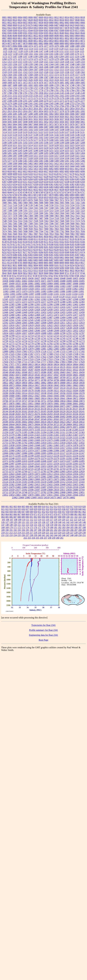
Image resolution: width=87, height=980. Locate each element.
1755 (25, 88)
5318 (62, 156)
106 (8, 520)
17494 (18, 359)
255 (37, 538)
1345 (57, 64)
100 (68, 517)
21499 (37, 438)
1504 (31, 70)
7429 (15, 218)
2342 (36, 103)
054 (52, 512)
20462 (50, 417)
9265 (15, 268)
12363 (44, 299)
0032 (51, 20)
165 (76, 525)
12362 (37, 299)
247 (68, 535)
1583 (25, 77)
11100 (50, 294)
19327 (37, 393)
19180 (37, 391)
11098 (37, 294)
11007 (69, 286)
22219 (63, 456)
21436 (50, 435)
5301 (67, 153)
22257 (24, 458)
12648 (50, 331)
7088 (41, 203)
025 (19, 509)
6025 (36, 171)
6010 (67, 169)
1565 (15, 75)
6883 (67, 195)
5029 (20, 119)
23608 (50, 490)
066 (15, 514)
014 (60, 507)
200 (48, 530)
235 (19, 535)
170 (11, 527)
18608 (82, 375)
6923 (67, 197)
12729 (5, 338)
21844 (24, 445)
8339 (62, 252)
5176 (31, 140)
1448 (51, 67)
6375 (62, 184)
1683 (72, 83)
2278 (4, 103)
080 (72, 514)
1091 (5, 49)
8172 (15, 244)
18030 (50, 364)
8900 (67, 263)
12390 (31, 304)
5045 (10, 122)
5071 (46, 124)
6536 (77, 187)
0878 (25, 43)
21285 (24, 432)
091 (31, 517)
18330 (82, 370)
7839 (4, 234)
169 (7, 527)
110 (24, 520)
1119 (56, 49)
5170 (83, 137)
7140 (36, 205)
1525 (41, 72)
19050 (63, 385)
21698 (63, 440)
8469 (77, 257)
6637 (57, 190)
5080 (10, 127)
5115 (10, 132)
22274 (44, 458)
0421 (83, 25)
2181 (72, 98)
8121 (46, 239)
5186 (77, 140)
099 (64, 517)
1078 (51, 46)
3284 (10, 114)
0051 (4, 23)
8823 (36, 263)
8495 (57, 260)
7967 (62, 234)
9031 (15, 265)
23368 (18, 484)
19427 (37, 396)
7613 (46, 226)
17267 (31, 354)
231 (3, 535)
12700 (63, 333)
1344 (51, 64)
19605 (37, 398)
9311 (20, 270)
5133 (10, 135)
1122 (72, 49)
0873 (83, 41)
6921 (57, 197)
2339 (20, 103)
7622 (77, 226)
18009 (24, 364)
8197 (25, 247)
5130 (77, 132)
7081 (10, 203)
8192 (4, 247)
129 (15, 522)
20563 (56, 419)
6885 (77, 195)
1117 (46, 49)
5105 (46, 130)
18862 (44, 383)
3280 (72, 111)
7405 (62, 216)
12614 (82, 323)
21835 (5, 445)
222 (52, 533)
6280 (10, 179)
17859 (50, 362)
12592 (5, 323)
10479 (50, 281)
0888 (57, 43)
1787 (4, 93)
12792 (24, 346)
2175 (46, 98)
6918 (41, 197)
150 (15, 525)
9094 (36, 265)
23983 (28, 498)
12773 (82, 341)
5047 (20, 122)
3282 (83, 111)
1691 (25, 85)
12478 (82, 315)
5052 (46, 122)
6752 (56, 192)
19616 (50, 398)
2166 (83, 96)
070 (31, 514)
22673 (56, 466)
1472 (4, 70)
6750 (46, 192)
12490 (56, 317)
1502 (20, 70)
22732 (44, 469)
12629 (12, 328)
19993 (63, 404)
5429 (51, 166)
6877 (46, 195)
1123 (77, 49)
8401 (83, 255)
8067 (72, 237)
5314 (41, 156)
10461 (18, 281)
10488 (63, 281)
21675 (50, 440)
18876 (56, 383)
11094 (19, 294)
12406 (5, 307)
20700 (44, 424)
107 (12, 520)
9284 (36, 268)
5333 (57, 158)
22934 (69, 474)
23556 (5, 490)
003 (15, 507)
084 (3, 517)
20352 (5, 417)
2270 (46, 101)
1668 (4, 83)
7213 (41, 210)
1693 (36, 85)
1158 (15, 54)
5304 (83, 153)
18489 (24, 375)
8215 (30, 250)
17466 (82, 357)
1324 (62, 62)
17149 (56, 351)
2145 (62, 93)
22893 (44, 474)
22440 (37, 461)
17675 (12, 362)
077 (60, 514)
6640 (72, 190)
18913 (69, 383)
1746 (62, 85)
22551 (50, 464)
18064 (75, 364)
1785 (77, 90)
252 (25, 538)
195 (27, 530)
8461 (62, 257)
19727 (24, 401)
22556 (69, 464)
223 (56, 533)
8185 (72, 244)
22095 (44, 453)
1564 (10, 75)
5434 (62, 166)
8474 (4, 260)
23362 (12, 484)
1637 (67, 80)
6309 (15, 182)
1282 (72, 59)
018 (76, 507)
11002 (56, 286)
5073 (57, 124)
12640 (82, 328)
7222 (77, 210)
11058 (69, 289)
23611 (63, 490)
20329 (63, 414)
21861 (50, 445)
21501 (44, 438)
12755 (31, 341)
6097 (5, 174)
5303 (77, 153)
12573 (75, 320)
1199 (35, 56)
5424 (36, 166)
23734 (18, 492)
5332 (51, 158)
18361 (18, 372)
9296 (62, 268)
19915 (24, 404)
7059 (46, 200)
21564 (5, 440)
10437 (37, 278)
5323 (4, 158)
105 (3, 520)
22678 (63, 466)
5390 (62, 161)
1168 (67, 54)
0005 (25, 17)
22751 (75, 469)
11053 (43, 289)
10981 (31, 284)
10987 (69, 284)
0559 (36, 30)
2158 (46, 96)
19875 (5, 404)
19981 (56, 404)
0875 (10, 43)
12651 (69, 331)
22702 (75, 466)
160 (56, 525)
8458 (57, 257)
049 (31, 512)
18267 (24, 370)
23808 (63, 492)
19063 (75, 385)
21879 (82, 445)
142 (68, 522)
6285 (36, 179)
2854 (72, 109)
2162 (62, 96)
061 (80, 512)
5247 (31, 150)
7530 (62, 218)
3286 (20, 114)
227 (72, 533)
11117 (50, 297)
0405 (46, 25)
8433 (20, 257)
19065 (82, 385)
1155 (82, 51)
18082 (18, 367)
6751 (51, 192)
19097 (50, 388)
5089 (57, 127)
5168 (72, 137)
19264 (75, 391)
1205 (67, 56)
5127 (67, 132)
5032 (36, 119)
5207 (77, 143)
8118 (41, 239)
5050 (36, 122)
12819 (37, 346)
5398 (10, 163)
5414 (67, 163)
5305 (4, 156)
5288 (41, 153)
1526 (46, 72)
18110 (50, 367)
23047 (82, 477)
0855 (57, 41)
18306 (50, 370)
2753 (72, 103)
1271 (15, 59)
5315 (46, 156)
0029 (36, 20)
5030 (25, 119)
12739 (37, 338)
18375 (37, 372)
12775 (12, 344)
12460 (12, 315)
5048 (25, 122)
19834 (63, 401)
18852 (31, 383)
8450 (46, 257)
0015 (72, 17)
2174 (41, 98)
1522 (25, 72)
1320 (41, 62)
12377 (44, 302)
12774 (5, 344)
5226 (4, 148)
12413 (50, 307)
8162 (62, 242)
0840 (20, 41)
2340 (25, 103)
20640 (5, 424)
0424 (15, 28)
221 (47, 533)
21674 (44, 440)
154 (31, 525)
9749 (4, 276)
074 (48, 514)
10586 (24, 284)
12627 (82, 325)
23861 (18, 495)
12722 (50, 336)
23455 (75, 484)
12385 (12, 304)
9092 (31, 265)
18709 (63, 377)
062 (84, 512)
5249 (41, 150)
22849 (18, 474)
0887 (51, 43)
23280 (50, 482)
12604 (18, 323)
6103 (31, 174)
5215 (36, 145)
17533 (31, 359)
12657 (24, 333)
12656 (18, 333)
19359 (69, 393)
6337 (62, 182)
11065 (6, 291)
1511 (51, 70)
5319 (67, 156)
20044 (31, 406)
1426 (41, 67)
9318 (41, 270)
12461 (18, 315)
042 (3, 512)
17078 (37, 351)
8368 (67, 252)
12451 (37, 312)
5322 (83, 156)
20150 (18, 411)
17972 (18, 364)
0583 (10, 33)
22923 (63, 474)
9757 (30, 276)
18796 (56, 380)
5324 (10, 158)
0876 (15, 43)
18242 (18, 370)
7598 (62, 224)
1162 (36, 54)
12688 (44, 333)
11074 (25, 291)
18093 (24, 367)
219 (39, 533)
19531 (82, 396)
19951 (31, 404)
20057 (43, 406)
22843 (12, 474)
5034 (46, 119)
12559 (69, 320)
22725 (31, 469)
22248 (12, 458)
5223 (72, 145)
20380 (37, 417)
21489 (24, 438)
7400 (51, 216)
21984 (44, 451)
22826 (75, 471)
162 (64, 525)
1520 (15, 72)
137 (48, 522)
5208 (83, 143)
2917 (31, 111)
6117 (46, 174)
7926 (46, 234)
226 (68, 533)
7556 (25, 221)
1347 (67, 64)
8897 (51, 263)
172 (19, 527)
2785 (20, 106)
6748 (36, 192)
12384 (5, 304)
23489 (31, 487)
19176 (31, 391)
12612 (69, 323)
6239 (57, 177)
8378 (10, 255)
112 (31, 520)
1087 (67, 46)
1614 (57, 77)
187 (80, 527)
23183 (24, 482)
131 (23, 522)
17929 (82, 362)
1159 (20, 54)
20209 (56, 411)
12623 (56, 325)
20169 (31, 411)
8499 (72, 260)
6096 (83, 171)
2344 (46, 103)
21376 (5, 435)
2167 (4, 98)
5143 (62, 135)
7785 (57, 231)
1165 (51, 54)
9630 (62, 270)
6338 (67, 182)
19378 (82, 393)
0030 (41, 20)
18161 (69, 367)
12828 (12, 349)
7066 (51, 200)
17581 (63, 359)
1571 (46, 75)
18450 (82, 372)
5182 (62, 140)
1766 (83, 88)
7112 (10, 205)
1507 (36, 70)
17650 (5, 362)
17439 (69, 357)
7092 (57, 203)
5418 (4, 166)
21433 (44, 435)
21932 (69, 448)
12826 (82, 346)
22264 (31, 458)
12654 (5, 333)
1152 (67, 51)
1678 (51, 83)
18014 (37, 364)
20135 (63, 409)
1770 (20, 90)
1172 (5, 56)
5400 (20, 163)
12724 (63, 336)
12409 (24, 307)
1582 (20, 77)
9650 (20, 273)
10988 (75, 284)
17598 (69, 359)
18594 (69, 375)
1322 (51, 62)
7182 (62, 208)
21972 (24, 451)
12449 (24, 312)
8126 (62, 239)
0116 (20, 25)
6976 (31, 200)
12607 (37, 323)
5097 (10, 130)
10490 (69, 281)
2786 (25, 106)
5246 (25, 150)
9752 (14, 276)
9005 (72, 263)
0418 (67, 25)
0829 (51, 38)
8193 (10, 247)
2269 (41, 101)
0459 (57, 28)
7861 (31, 234)
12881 (44, 349)
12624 (63, 325)
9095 (41, 265)
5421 (20, 166)
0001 (4, 17)
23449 (63, 484)
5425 (41, 166)
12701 (69, 333)
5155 (4, 137)
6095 (77, 171)
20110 (31, 409)
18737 (82, 377)
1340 (36, 64)
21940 (82, 448)
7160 (20, 208)
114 (39, 520)
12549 (37, 320)
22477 (69, 461)
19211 (56, 391)
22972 (31, 477)
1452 (72, 67)
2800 (10, 109)
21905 (50, 448)
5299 (57, 153)
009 (40, 507)
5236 (57, 148)
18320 (63, 370)
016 (68, 507)
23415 (44, 484)
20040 (18, 406)
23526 (69, 487)
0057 (36, 23)
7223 (83, 210)
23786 (50, 492)
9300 (67, 268)
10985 (56, 284)
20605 (37, 422)
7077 (72, 200)
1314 (15, 62)
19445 (56, 396)
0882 (41, 43)
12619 (31, 325)
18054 (69, 364)
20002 (82, 404)
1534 (57, 72)
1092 (10, 49)
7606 (15, 226)
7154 (72, 205)
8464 (67, 257)
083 (84, 514)
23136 (12, 482)
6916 (31, 197)
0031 (46, 20)
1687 (10, 85)
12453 (50, 312)
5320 (72, 156)
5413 (62, 163)
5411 (51, 163)
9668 (62, 273)
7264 (62, 213)
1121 (66, 49)
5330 (41, 158)
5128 (72, 132)
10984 (50, 284)
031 (44, 509)
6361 (51, 184)
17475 (5, 359)
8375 (4, 255)
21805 (37, 443)
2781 (83, 103)
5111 (72, 130)
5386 (46, 161)
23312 (63, 482)
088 (19, 517)
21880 (5, 448)
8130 (77, 239)
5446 (83, 166)
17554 (56, 359)
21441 (56, 435)
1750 (83, 85)
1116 (41, 49)
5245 (20, 150)
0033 (57, 20)
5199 (62, 143)
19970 (44, 404)
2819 (51, 109)
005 (23, 507)
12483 (31, 317)
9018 (4, 265)
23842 (75, 492)
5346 (83, 158)
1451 (67, 67)
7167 (46, 208)
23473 (5, 487)
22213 (50, 456)
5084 (31, 127)
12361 (31, 299)
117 (51, 520)
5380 (20, 161)
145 (80, 522)
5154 (83, 135)
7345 (72, 213)
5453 (36, 169)
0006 (31, 17)
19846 (75, 401)
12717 (43, 336)
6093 (67, 171)
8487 (51, 260)
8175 (31, 244)
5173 (15, 140)
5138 (36, 135)
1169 (72, 54)
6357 (31, 184)
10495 (82, 281)
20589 (5, 422)
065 (11, 514)
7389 (36, 216)
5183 (67, 140)
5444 (72, 166)
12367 (69, 299)
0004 (20, 17)
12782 (50, 344)
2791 (51, 106)
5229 (20, 148)
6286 (41, 179)
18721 (69, 377)
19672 (75, 398)
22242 (82, 456)
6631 (31, 190)
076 (56, 514)
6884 (72, 195)
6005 (57, 169)
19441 (44, 396)
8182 (57, 244)
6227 (41, 177)
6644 (10, 192)
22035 (69, 451)
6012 (77, 169)
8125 (56, 239)
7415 (77, 216)
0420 (77, 25)
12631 (24, 328)
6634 (46, 190)
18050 (63, 364)
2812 (15, 109)
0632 (51, 33)
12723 (56, 336)
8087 (15, 239)
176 (35, 527)
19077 (31, 388)
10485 (56, 281)
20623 (63, 422)
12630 (18, 328)
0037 (72, 20)
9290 (41, 268)
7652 (36, 229)
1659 (77, 80)
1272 (20, 59)
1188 (20, 56)
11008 (75, 286)
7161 (25, 208)
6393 (10, 187)
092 (35, 517)
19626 (56, 398)
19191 (44, 391)
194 (23, 530)
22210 (44, 456)
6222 (15, 177)
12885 (69, 349)
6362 (57, 184)
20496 (69, 417)
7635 (4, 229)
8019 (20, 237)
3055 (46, 111)
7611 (36, 226)
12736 (31, 338)
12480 (12, 317)
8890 (41, 263)
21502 (50, 438)
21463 (69, 435)
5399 (15, 163)
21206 (75, 430)
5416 (77, 163)
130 (19, 522)
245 (60, 535)
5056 (62, 122)
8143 (20, 242)
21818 (63, 443)
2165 (77, 96)
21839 (18, 445)
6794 (15, 195)
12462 (24, 315)
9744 (83, 273)
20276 (37, 414)
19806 (56, 401)
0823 (31, 38)
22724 (24, 469)
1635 (62, 80)
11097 (31, 294)
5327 (25, 158)
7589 (31, 224)
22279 (56, 458)
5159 (25, 137)
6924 (72, 197)
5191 (20, 143)
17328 (69, 354)
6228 (46, 177)
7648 (25, 229)
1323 (57, 62)
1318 (36, 62)
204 (64, 530)
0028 (31, 20)
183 (64, 527)
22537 (44, 464)
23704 (82, 490)
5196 (46, 143)
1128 (20, 51)
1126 (10, 51)
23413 (37, 484)
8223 (51, 250)
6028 (51, 171)
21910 (56, 448)
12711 (18, 336)
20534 (24, 419)
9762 (51, 276)
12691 (50, 333)
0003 (15, 17)
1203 (56, 56)
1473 (10, 70)
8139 (10, 242)
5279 (83, 150)
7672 (83, 229)
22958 (12, 477)
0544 (30, 30)
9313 (30, 270)
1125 (5, 51)
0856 (62, 41)
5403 (36, 163)
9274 (25, 268)
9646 (15, 273)
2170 (20, 98)
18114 (56, 367)
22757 (12, 471)
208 (80, 530)
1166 (56, 54)
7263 (57, 213)
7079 (83, 200)
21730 (75, 440)
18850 (24, 383)
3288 (31, 114)
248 (72, 535)
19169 (24, 391)
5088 (51, 127)
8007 (4, 237)
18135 (63, 367)
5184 (72, 140)
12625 (69, 325)
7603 (83, 224)
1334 (4, 64)
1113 (26, 49)
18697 (56, 377)
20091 (82, 406)
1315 (20, 62)
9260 (4, 268)
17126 (44, 351)
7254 (25, 213)
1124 (82, 49)
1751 (4, 88)
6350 (83, 182)
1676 (41, 83)
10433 (12, 278)
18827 (12, 383)
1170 (77, 54)
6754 (67, 192)
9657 (36, 273)
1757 (36, 88)
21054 (25, 430)
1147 (41, 51)
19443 (50, 396)
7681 (10, 231)
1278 (51, 59)
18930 (82, 383)
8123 (51, 239)
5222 (67, 145)
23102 (75, 479)
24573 (53, 498)
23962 (15, 498)
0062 (62, 23)
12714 (31, 336)
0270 (25, 25)
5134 (15, 135)
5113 (82, 130)
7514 (51, 218)
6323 (30, 182)
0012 (56, 17)
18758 (18, 380)
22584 (5, 466)
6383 (77, 184)
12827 (5, 349)
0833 (72, 38)
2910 (77, 109)
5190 (15, 143)
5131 (82, 132)
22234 (75, 456)
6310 (20, 182)
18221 (5, 370)
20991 (6, 430)
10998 (50, 286)
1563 (4, 75)
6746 (25, 192)
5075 (67, 124)
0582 (4, 33)
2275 (72, 101)
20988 (82, 427)
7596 (51, 224)
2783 (10, 106)
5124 (51, 132)
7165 (36, 208)
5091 (67, 127)
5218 (51, 145)
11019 (25, 289)
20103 (12, 409)
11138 (80, 297)
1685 (83, 83)
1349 (77, 64)
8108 (31, 239)
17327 (63, 354)
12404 (82, 304)
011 (48, 507)
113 (35, 520)
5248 (36, 150)
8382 (25, 255)
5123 (46, 132)
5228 (15, 148)
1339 (31, 64)
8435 (25, 257)
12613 (75, 323)
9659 (41, 273)
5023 (72, 117)
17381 (18, 357)
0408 (62, 25)
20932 (50, 427)
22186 (24, 456)
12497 (75, 317)
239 (35, 535)
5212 (20, 145)
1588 (51, 77)
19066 (5, 388)
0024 (15, 20)
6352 (4, 184)
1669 (10, 83)
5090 (62, 127)
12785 (69, 344)
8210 (4, 250)
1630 (36, 80)
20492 (63, 417)
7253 (20, 213)
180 (52, 527)
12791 (18, 346)
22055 (82, 451)
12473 (56, 315)
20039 (12, 406)
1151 (61, 51)
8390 (46, 255)
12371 (12, 302)
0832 (67, 38)
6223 (20, 177)
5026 (4, 119)
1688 (15, 85)
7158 (10, 208)
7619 (67, 226)
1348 (72, 64)
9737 (77, 273)
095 (48, 517)
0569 (67, 30)
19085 (37, 388)
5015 (36, 117)
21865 (56, 445)
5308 (20, 156)
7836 (83, 231)
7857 (25, 234)
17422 (44, 357)
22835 (5, 474)
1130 (31, 51)
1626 (31, 80)
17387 (24, 357)
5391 (67, 161)
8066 (67, 237)
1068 (25, 46)
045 (15, 512)
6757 (83, 192)
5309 (25, 156)
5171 (4, 140)
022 (7, 509)
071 (35, 514)
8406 (4, 257)
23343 (82, 482)
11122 (68, 297)
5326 (20, 158)
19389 (5, 396)
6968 (10, 200)
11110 (25, 297)
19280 (82, 391)
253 (29, 538)
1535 (62, 72)
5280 (4, 153)
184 (68, 527)
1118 (51, 49)
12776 (18, 344)
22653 (44, 466)
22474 (63, 461)
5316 (51, 156)
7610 (31, 226)
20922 (37, 427)
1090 (83, 46)
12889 (5, 351)
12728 (82, 336)
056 (60, 512)
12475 (63, 315)
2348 (67, 103)
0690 (57, 36)
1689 (20, 85)
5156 (10, 137)
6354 (15, 184)
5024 (77, 117)
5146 (77, 135)
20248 (12, 414)
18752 (12, 380)
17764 (37, 362)
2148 (77, 93)
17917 (75, 362)
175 (31, 527)
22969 (18, 477)
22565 (75, 464)
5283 (20, 153)
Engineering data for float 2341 (43, 635)
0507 (4, 30)
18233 (12, 370)
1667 (83, 80)
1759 (46, 88)
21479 (5, 438)
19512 (75, 396)
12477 (75, 315)
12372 (18, 302)
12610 (56, 323)
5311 (36, 156)
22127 (63, 453)
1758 (41, 88)
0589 (20, 33)
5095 (5, 130)
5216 (41, 145)
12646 (37, 331)
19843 (69, 401)
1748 (72, 85)
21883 (12, 448)
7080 (4, 203)
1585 (36, 77)
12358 (18, 299)
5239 (72, 148)
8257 (20, 252)
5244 (15, 150)
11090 (75, 291)
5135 (20, 135)
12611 (63, 323)
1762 (62, 88)
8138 (4, 242)
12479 (5, 317)
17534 (37, 359)
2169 (15, 98)
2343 (41, 103)
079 (68, 514)
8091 (25, 239)
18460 (5, 375)
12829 (18, 349)
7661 (51, 229)
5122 (41, 132)
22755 (5, 471)
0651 (31, 36)
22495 (82, 461)
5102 (31, 130)
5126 (62, 132)
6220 (10, 177)
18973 (12, 385)
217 (31, 533)
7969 (67, 234)
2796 (72, 106)
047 (23, 512)
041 (84, 509)
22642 (37, 466)
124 (79, 520)
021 (3, 509)
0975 (10, 46)
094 (44, 517)
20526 (82, 417)
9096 (46, 265)
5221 (62, 145)
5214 (30, 145)
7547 (83, 218)
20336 (75, 414)
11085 (56, 291)
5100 (20, 130)
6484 (57, 187)
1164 (46, 54)
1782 (62, 90)
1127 (15, 51)
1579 (4, 77)
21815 (56, 443)
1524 (36, 72)
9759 (40, 276)
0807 (4, 38)
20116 (37, 409)
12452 (44, 312)
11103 (69, 294)
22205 (37, 456)
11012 (82, 286)
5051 (41, 122)
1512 (56, 70)
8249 (83, 250)
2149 (83, 93)
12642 (12, 331)
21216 (81, 430)
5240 (77, 148)
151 (19, 525)
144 (76, 522)
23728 (12, 492)
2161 (57, 96)
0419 (72, 25)
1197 (25, 56)
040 (80, 509)
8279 (31, 252)
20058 (50, 406)
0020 (10, 20)
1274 (31, 59)
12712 (24, 336)
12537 (82, 317)
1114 (31, 49)
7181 (57, 208)
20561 (50, 419)
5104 (41, 130)
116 (47, 520)
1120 (61, 49)
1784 (72, 90)
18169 (75, 367)
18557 (50, 375)
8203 (51, 247)
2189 (15, 101)
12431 (56, 310)
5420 (15, 166)
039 (76, 509)
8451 (51, 257)
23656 (69, 490)
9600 (51, 270)
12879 (31, 349)
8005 (83, 234)
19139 (5, 391)
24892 (72, 498)
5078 (83, 124)
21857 (44, 445)
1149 (51, 51)
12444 (75, 310)
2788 (36, 106)
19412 (31, 396)
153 (27, 525)
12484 (37, 317)
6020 (10, 171)
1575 (67, 75)
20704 (50, 424)
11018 (18, 289)
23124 (5, 482)
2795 (67, 106)
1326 (67, 62)
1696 (51, 85)
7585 (15, 224)
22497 (12, 464)
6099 (15, 174)
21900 (37, 448)
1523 (31, 72)
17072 (31, 351)
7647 (20, 229)
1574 (62, 75)
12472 (50, 315)
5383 (31, 161)
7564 (51, 221)
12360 (24, 299)
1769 (15, 90)
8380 (15, 255)
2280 (15, 103)
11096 (25, 294)
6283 (25, 179)
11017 (12, 289)
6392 (4, 187)
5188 (4, 143)
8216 (36, 250)
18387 (50, 372)
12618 (24, 325)
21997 (63, 451)
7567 (57, 221)
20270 (24, 414)
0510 (20, 30)
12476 (69, 315)
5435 (67, 166)
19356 (63, 393)
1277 (46, 59)
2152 (15, 96)
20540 (31, 419)
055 (56, 512)
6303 (67, 179)
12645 (31, 331)
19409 (24, 396)
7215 (51, 210)
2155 (31, 96)
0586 (15, 33)
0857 (67, 41)
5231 (31, 148)
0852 (41, 41)
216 (27, 533)
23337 (75, 482)
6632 (36, 190)
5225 (83, 145)
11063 (81, 289)
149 (11, 525)
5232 (36, 148)
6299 (46, 179)
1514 (67, 70)
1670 (15, 83)
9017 (83, 263)
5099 (15, 130)
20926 (44, 427)
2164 (72, 96)
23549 (82, 487)
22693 (69, 466)
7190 (20, 210)
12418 (75, 307)
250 (80, 535)
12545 (31, 320)
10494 (75, 281)
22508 (18, 464)
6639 (67, 190)
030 (40, 509)
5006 (72, 114)
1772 (25, 90)
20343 (82, 414)
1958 (41, 93)
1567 (25, 75)
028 (31, 509)
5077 (77, 124)
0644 (83, 33)
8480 (20, 260)
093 (40, 517)
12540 (5, 320)
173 (23, 527)
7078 (77, 200)
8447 (41, 257)
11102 (62, 294)
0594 (41, 33)
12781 (44, 344)
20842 (5, 427)
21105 (37, 430)
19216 (63, 391)
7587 (25, 224)
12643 (18, 331)
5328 (31, 158)
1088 (72, 46)
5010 (10, 117)
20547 (37, 419)
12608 (44, 323)
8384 (36, 255)
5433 (57, 166)
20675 (31, 424)
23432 (50, 484)
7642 (15, 229)
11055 (56, 289)
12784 (63, 344)
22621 (24, 466)
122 (71, 520)
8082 (4, 239)
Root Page (43, 640)
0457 (46, 28)
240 (40, 535)
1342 (46, 64)
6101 (20, 174)
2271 (51, 101)
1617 (72, 77)
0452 (20, 28)
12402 (75, 304)
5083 (25, 127)
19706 (5, 401)
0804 (77, 36)
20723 (56, 424)
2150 (4, 96)
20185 (44, 411)
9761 (46, 276)
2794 (62, 106)
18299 (44, 370)
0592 (31, 33)
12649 (56, 331)
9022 (10, 265)
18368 (24, 372)
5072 (51, 124)
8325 (57, 252)
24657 (59, 498)
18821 (82, 380)
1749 (77, 85)
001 (7, 507)
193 (19, 530)
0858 (72, 41)
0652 (36, 36)
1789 (15, 93)
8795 (20, 263)
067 (19, 514)
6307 (4, 182)
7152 (62, 205)
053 (48, 512)
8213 (20, 250)
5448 (10, 169)
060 (76, 512)
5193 (31, 143)
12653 (82, 331)
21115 (44, 430)
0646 (10, 36)
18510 (31, 375)
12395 (44, 304)
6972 (20, 200)
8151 (46, 242)
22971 (24, 477)
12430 (50, 310)
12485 (44, 317)
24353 (40, 498)
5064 (15, 124)
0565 (46, 30)
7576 (83, 221)
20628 (75, 422)
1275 (36, 59)
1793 (31, 93)
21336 (69, 432)
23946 (75, 495)
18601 (75, 375)
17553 (50, 359)
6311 (25, 182)
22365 (82, 458)
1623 (15, 80)
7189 (15, 210)
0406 (51, 25)
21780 (18, 443)
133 (31, 522)
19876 (12, 404)
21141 (56, 430)
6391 (83, 184)
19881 (18, 404)
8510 (83, 260)
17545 (44, 359)
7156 (83, 205)
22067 (18, 453)
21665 (31, 440)
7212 (36, 210)
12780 (37, 344)
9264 (10, 268)
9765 (66, 276)
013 (56, 507)
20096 (5, 409)
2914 (15, 111)
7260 (41, 213)
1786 (83, 90)
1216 (77, 56)
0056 (31, 23)
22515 (24, 464)
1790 (20, 93)
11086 (62, 291)
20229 (75, 411)
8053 (57, 237)
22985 (50, 477)
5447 (4, 169)
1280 (62, 59)
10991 (12, 286)
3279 (67, 111)
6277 (77, 177)
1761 (57, 88)
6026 (41, 171)
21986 (50, 451)
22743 (63, 469)
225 (64, 533)
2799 (4, 109)
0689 (51, 36)
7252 (15, 213)
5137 (31, 135)
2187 (4, 101)
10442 (50, 278)
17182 (82, 351)
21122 (50, 430)
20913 (31, 427)
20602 (24, 422)
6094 (72, 171)
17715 (24, 362)
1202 (51, 56)
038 (72, 509)
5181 (57, 140)
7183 (67, 208)
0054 (20, 23)
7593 (36, 224)
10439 (44, 278)
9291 (46, 268)
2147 (72, 93)
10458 (5, 281)
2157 (41, 96)
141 (64, 522)
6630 (25, 190)
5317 (56, 156)
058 (68, 512)
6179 (72, 174)
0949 (77, 43)
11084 (50, 291)
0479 (72, 28)
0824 (36, 38)
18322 (75, 370)
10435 (24, 278)
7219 (62, 210)
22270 (37, 458)
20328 (56, 414)
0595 (46, 33)
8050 (46, 237)
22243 (5, 458)
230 (84, 533)
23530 (75, 487)
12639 (75, 328)
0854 (51, 41)
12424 (24, 310)
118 (55, 520)
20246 (5, 414)
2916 (25, 111)
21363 (82, 432)
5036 (57, 119)
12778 (24, 344)
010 (44, 507)
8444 (36, 257)
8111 (36, 239)
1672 (25, 83)
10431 (5, 278)
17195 (5, 354)
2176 (51, 98)
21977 (37, 451)
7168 (51, 208)
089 (23, 517)
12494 (63, 317)
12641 (5, 331)
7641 (10, 229)
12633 (37, 328)
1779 (46, 90)
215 (23, 533)
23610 (56, 490)
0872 (77, 41)
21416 (31, 435)
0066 (83, 23)
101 (72, 517)
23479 (12, 487)
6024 (31, 171)
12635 (50, 328)
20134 (56, 409)
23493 (37, 487)
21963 (18, 451)
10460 (12, 281)
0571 (77, 30)
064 (7, 514)
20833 (82, 424)
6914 (20, 197)
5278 (77, 150)
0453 (25, 28)
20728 (63, 424)
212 (11, 533)
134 (35, 522)
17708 (18, 362)
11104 (75, 294)
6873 (36, 195)
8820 (30, 263)
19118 (69, 388)
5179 (46, 140)
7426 (10, 218)
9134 (67, 265)
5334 (62, 158)
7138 (25, 205)
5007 (77, 114)
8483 (36, 260)
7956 (57, 234)
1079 (57, 46)
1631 (41, 80)
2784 (15, 106)
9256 (77, 265)
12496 (69, 317)
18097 (31, 367)
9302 (77, 268)
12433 (63, 310)
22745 (69, 469)
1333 (83, 62)
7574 (77, 221)
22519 (31, 464)
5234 (46, 148)
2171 (25, 98)
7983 (72, 234)
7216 (56, 210)
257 (46, 538)
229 (80, 533)
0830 (57, 38)
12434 (69, 310)
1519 (10, 72)
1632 (46, 80)
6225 (31, 177)
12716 (37, 336)
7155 (77, 205)
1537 (72, 72)
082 (80, 514)
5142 (57, 135)
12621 (44, 325)
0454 (31, 28)
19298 (12, 393)
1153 (72, 51)
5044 (4, 122)
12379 (56, 302)
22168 (5, 456)
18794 (50, 380)
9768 (77, 276)
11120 (62, 297)
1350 (83, 64)
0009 (41, 17)
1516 (77, 70)
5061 (83, 122)
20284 (44, 414)
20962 (63, 427)
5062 (4, 124)
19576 (5, 398)
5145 (72, 135)
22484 (75, 461)
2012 (46, 93)
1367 (36, 67)
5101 (25, 130)
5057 (67, 122)
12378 (50, 302)
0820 (15, 38)
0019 (4, 20)
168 (3, 527)
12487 (50, 317)
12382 (75, 302)
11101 (56, 294)
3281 (77, 111)
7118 (15, 205)
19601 (31, 398)
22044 (75, 451)
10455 (75, 278)
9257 (83, 265)
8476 (10, 260)
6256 (62, 177)
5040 (77, 119)
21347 (75, 432)
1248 (82, 56)
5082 (20, 127)
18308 (56, 370)
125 (84, 520)
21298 (50, 432)
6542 (4, 190)
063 (3, 514)
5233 (41, 148)
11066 (12, 291)
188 (84, 527)
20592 (12, 422)
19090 (44, 388)
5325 (15, 158)
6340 (77, 182)
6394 (15, 187)
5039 (72, 119)
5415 (72, 163)
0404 (41, 25)
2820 (57, 109)
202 (56, 530)
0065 (77, 23)
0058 (41, 23)
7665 (62, 229)
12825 (75, 346)
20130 (43, 409)
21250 (5, 432)
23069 (37, 479)
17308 (50, 354)
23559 (12, 490)
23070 (44, 479)
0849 (31, 41)
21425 (37, 435)
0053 (15, 23)
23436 (56, 484)
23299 (56, 482)
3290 (41, 114)
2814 (25, 109)
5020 (62, 117)
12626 (75, 325)
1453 (77, 67)
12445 (82, 310)
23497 (44, 487)
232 (7, 535)
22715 (5, 469)
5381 (25, 161)
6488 (72, 187)
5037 (62, 119)
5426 (46, 166)
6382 (72, 184)
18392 (56, 372)
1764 (72, 88)
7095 (62, 203)
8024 (25, 237)
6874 (41, 195)
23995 (34, 498)
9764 (61, 276)
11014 (6, 289)
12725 (69, 336)
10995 (31, 286)
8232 (62, 250)
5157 (15, 137)
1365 (25, 67)
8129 (72, 239)
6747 (30, 192)
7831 (77, 231)
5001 (46, 114)
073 (44, 514)
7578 (4, 224)
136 (44, 522)
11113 (43, 297)
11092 (6, 294)
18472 (18, 375)
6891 (15, 197)
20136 (69, 409)
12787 (82, 344)
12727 (75, 336)
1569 (36, 75)
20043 (24, 406)
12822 (56, 346)
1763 (67, 88)
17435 (63, 357)
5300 (62, 153)
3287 (25, 114)
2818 (46, 109)
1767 (4, 90)
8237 (67, 250)
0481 (77, 28)
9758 (35, 276)
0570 (72, 30)
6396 (20, 187)
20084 (75, 406)
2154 (25, 96)
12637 (63, 328)
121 (67, 520)
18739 (5, 380)
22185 (18, 456)
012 (52, 507)
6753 (62, 192)
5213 (25, 145)
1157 (10, 54)
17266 (24, 354)
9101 (57, 265)
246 (64, 535)
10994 (25, 286)
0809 (10, 38)
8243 (72, 250)
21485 (12, 438)
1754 (20, 88)
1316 (25, 62)
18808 (63, 380)
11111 (31, 297)
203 (60, 530)
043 (7, 512)
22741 (56, 469)
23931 (50, 495)
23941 (56, 495)
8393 (62, 255)
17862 (56, 362)
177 (40, 527)
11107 (13, 297)
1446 (46, 67)
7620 (72, 226)
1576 (72, 75)
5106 (52, 130)
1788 (10, 93)
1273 (25, 59)
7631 (83, 226)
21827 (75, 443)
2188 (10, 101)
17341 (82, 354)
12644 (24, 331)
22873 (37, 474)
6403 (41, 187)
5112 (77, 130)
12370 (5, 302)
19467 (63, 396)
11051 (37, 289)
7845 (10, 234)
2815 (31, 109)
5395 (77, 161)
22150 (69, 453)
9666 (57, 273)
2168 (10, 98)
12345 (5, 299)
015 (64, 507)
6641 (77, 190)
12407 (12, 307)
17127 (50, 351)
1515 (72, 70)
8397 (77, 255)
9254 (72, 265)
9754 (20, 276)
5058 (72, 122)
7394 (41, 216)
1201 (46, 56)
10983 (44, 284)
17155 (63, 351)
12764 (50, 341)
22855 (24, 474)
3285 (15, 114)
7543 (72, 218)
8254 (15, 252)
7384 (31, 216)
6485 (62, 187)
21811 (50, 443)
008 (35, 507)
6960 (77, 197)
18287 (31, 370)
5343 (72, 158)
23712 (5, 492)
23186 (31, 482)
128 (11, 522)
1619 (83, 77)
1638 (72, 80)
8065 (62, 237)
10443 (56, 278)
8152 (51, 242)
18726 (75, 377)
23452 (69, 484)
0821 (20, 38)
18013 (31, 364)
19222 (69, 391)
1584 (31, 77)
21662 (24, 440)
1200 (41, 56)
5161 (36, 137)
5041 (83, 119)
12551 (50, 320)
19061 (69, 385)
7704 (41, 231)
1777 (36, 90)
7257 (31, 213)
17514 (24, 359)
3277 (57, 111)
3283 (4, 114)
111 (28, 520)
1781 (57, 90)
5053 (51, 122)
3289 (36, 114)
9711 (67, 273)
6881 (57, 195)
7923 (41, 234)
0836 (4, 41)
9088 (20, 265)
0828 (46, 38)
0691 (62, 36)
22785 (44, 471)
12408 (18, 307)
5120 (30, 132)
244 (56, 535)
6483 (51, 187)
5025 (83, 117)
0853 (46, 41)
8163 (67, 242)
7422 (83, 216)
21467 (75, 435)
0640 (62, 33)
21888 (18, 448)
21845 (31, 445)
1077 (46, 46)
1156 (5, 54)
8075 (77, 237)
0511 (25, 30)
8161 (57, 242)
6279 (4, 179)
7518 (57, 218)
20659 (18, 424)
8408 (10, 257)
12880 (37, 349)
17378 (12, 357)
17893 (63, 362)
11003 (63, 286)
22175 (12, 456)
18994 (18, 385)
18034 (56, 364)
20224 (69, 411)
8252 (4, 252)
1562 (83, 72)
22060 (5, 453)
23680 (75, 490)
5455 (41, 169)
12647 (44, 331)
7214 (46, 210)
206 (72, 530)
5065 (20, 124)
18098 (37, 367)
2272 (57, 101)
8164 (72, 242)
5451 (25, 169)
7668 (72, 229)
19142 (12, 391)
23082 (63, 479)
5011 (15, 117)
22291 (63, 458)
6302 (62, 179)
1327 (72, 62)
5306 (10, 156)
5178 (41, 140)
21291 (37, 432)
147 (3, 525)
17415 (37, 357)
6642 (83, 190)
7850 (20, 234)
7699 (31, 231)
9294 (57, 268)
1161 (31, 54)
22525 (37, 464)
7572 (72, 221)
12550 (44, 320)
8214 (25, 250)
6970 (15, 200)
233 (11, 535)
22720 (12, 469)
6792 (4, 195)
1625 (25, 80)
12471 (44, 315)
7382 (25, 216)
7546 (77, 218)
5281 (10, 153)
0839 (15, 41)
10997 (44, 286)
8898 (56, 263)
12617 (18, 325)
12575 (82, 320)
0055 (25, 23)
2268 (36, 101)
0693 (72, 36)
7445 (20, 218)
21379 (12, 435)
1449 (57, 67)
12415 (56, 307)
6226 (36, 177)
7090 (51, 203)
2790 (46, 106)
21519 (56, 438)
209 (84, 530)
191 (11, 530)
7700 (36, 231)
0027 (25, 20)
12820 (44, 346)
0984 (15, 46)
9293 (51, 268)
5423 (31, 166)
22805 (63, 471)
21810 (44, 443)
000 (3, 507)
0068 (10, 25)
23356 (5, 484)
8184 (67, 244)
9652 (25, 273)
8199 (36, 247)
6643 (4, 192)
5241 (83, 148)
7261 (46, 213)
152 (23, 525)
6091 (57, 171)
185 (72, 527)
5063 (10, 124)
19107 (56, 388)
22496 (5, 464)
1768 (10, 90)
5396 (83, 161)
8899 (62, 263)
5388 (51, 161)
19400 (12, 396)
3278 (62, 111)
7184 (72, 208)
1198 (30, 56)
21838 (12, 445)
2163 (67, 96)
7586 (20, 224)
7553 (20, 221)
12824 (69, 346)
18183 (82, 367)
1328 (77, 62)
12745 (63, 338)
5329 (36, 158)
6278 (83, 177)
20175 (37, 411)
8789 (15, 263)
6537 (83, 187)
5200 (67, 143)
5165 (57, 137)
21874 (69, 445)
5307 (15, 156)
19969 (37, 404)
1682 (67, 83)
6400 (31, 187)
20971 (75, 427)
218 (35, 533)
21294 (44, 432)
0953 (83, 43)
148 (7, 525)
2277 (83, 101)
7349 (77, 213)
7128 (20, 205)
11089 (69, 291)
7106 (83, 203)
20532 (18, 419)
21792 (24, 443)
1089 (77, 46)
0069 (15, 25)
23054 (18, 479)
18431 (75, 372)
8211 (10, 250)
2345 (51, 103)
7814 (72, 231)
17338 (75, 354)
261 (62, 538)
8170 (10, 244)
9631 (67, 270)
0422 (4, 28)
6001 (46, 169)
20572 (63, 419)
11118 (56, 297)
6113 (36, 174)
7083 (20, 203)
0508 (10, 30)
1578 (83, 75)
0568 (62, 30)
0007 (36, 17)
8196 (20, 247)
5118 (20, 132)
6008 (62, 169)
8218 (46, 250)
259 (54, 538)
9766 (72, 276)
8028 (31, 237)
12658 (31, 333)
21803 (31, 443)
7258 (36, 213)
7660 (46, 229)
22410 (24, 461)
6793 (10, 195)
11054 (50, 289)
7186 (83, 208)
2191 (25, 101)
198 (40, 530)
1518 (4, 72)
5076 (72, 124)
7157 (4, 208)
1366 (31, 67)
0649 (20, 36)
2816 (36, 109)
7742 (46, 231)
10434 (18, 278)
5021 (67, 117)
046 (19, 512)
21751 (82, 440)
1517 (83, 70)
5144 (67, 135)
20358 (18, 417)
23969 (21, 498)
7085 (31, 203)
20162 (24, 411)
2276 (77, 101)
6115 (41, 174)
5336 (67, 158)
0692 (67, 36)
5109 (67, 130)
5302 (72, 153)
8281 (36, 252)
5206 (72, 143)
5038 (67, 119)
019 (80, 507)
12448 (18, 312)
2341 (31, 103)
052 (44, 512)
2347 (62, 103)
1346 (62, 64)
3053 (36, 111)
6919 (46, 197)
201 (52, 530)
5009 (4, 117)
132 (27, 522)
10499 (12, 284)
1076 (41, 46)
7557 (31, 221)
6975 (25, 200)
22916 (56, 474)
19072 (18, 388)
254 (33, 538)
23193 (37, 482)
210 (3, 533)
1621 (4, 80)
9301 (72, 268)
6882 (62, 195)
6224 (25, 177)
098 (60, 517)
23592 (24, 490)
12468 (37, 315)
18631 (12, 377)
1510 (46, 70)
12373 (24, 302)
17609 (75, 359)
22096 (50, 453)
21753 (5, 443)
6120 (56, 174)
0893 (67, 43)
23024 (63, 477)
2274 (67, 101)
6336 (56, 182)
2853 (67, 109)
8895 (46, 263)
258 (50, 538)
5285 (31, 153)
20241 (82, 411)
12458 (82, 312)
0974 (4, 46)
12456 (69, 312)
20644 (12, 424)
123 (75, 520)
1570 (41, 75)
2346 (57, 103)
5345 (77, 158)
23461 (82, 484)
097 (56, 517)
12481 (18, 317)
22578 (82, 464)
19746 (37, 401)
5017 (46, 117)
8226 (56, 250)
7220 (67, 210)
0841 (25, 41)
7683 (15, 231)
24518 (47, 498)
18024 (44, 364)
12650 (63, 331)
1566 (20, 75)
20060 (56, 406)
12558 (63, 320)
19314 (24, 393)
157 (44, 525)
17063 (24, 351)
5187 (83, 140)
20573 (69, 419)
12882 (50, 349)
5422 (25, 166)
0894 (72, 43)
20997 (12, 430)
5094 (83, 127)
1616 (67, 77)
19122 (75, 388)
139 (56, 522)
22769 (24, 471)
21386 (18, 435)
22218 (56, 456)
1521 (20, 72)
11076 (31, 291)
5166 (62, 137)
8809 (25, 263)
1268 (4, 59)
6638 (62, 190)
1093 (16, 49)
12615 (5, 325)
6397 (25, 187)
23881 (37, 495)
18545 (37, 375)
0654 (41, 36)
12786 (75, 344)
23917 (44, 495)
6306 (83, 179)
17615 (82, 359)
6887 (83, 195)
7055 (41, 200)
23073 (56, 479)
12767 (56, 341)
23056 (24, 479)
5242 (4, 150)
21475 (82, 435)
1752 (10, 88)
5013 (25, 117)
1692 (31, 85)
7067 (57, 200)
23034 (75, 477)
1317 (31, 62)
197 (35, 530)
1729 (57, 85)
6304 (72, 179)
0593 (36, 33)
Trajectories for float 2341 (44, 625)
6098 (10, 174)
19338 (44, 393)
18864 (50, 383)
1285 (77, 59)
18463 (12, 375)
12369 (82, 299)
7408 (67, 216)
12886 (75, 349)
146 (84, 522)
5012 (20, 117)
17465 (75, 357)
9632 (72, 270)
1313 (10, 62)
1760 (51, 88)
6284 (31, 179)
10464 (31, 281)
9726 (72, 273)
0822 (25, 38)
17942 (5, 364)
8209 (83, 247)
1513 (62, 70)
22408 (18, 461)
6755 (72, 192)
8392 (57, 255)
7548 (4, 221)
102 (76, 517)
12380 (63, 302)
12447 (12, 312)
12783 (56, 344)
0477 (62, 28)
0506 (83, 28)
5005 (67, 114)
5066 (25, 124)
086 (11, 517)
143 (72, 522)
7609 (25, 226)
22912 (50, 474)
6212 (77, 174)
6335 (51, 182)
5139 (41, 135)
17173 (75, 351)
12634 (44, 328)
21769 (12, 443)
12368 (75, 299)
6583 (10, 190)
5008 (83, 114)
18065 (82, 364)
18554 (44, 375)
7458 (31, 218)
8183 (62, 244)
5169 (77, 137)
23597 (37, 490)
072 (40, 514)
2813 (20, 109)
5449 (15, 169)
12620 (37, 325)
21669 (37, 440)
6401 (36, 187)
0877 (20, 43)
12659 (37, 333)
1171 (82, 54)
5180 (51, 140)
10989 (82, 284)
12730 (12, 338)
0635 (57, 33)
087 (15, 517)
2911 (83, 109)
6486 (67, 187)
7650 (31, 229)
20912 (24, 427)
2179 (62, 98)
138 (52, 522)
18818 (69, 380)
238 (31, 535)
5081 (15, 127)
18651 (24, 377)
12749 (82, 338)
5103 (36, 130)
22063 (12, 453)
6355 (20, 184)
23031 (69, 477)
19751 (44, 401)
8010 (15, 237)
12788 (5, 346)
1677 (46, 83)
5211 (15, 145)
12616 (12, 325)
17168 (69, 351)
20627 (69, 422)
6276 (72, 177)
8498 (67, 260)
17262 (18, 354)
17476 (12, 359)
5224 (77, 145)
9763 (56, 276)
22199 (31, 456)
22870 (31, 474)
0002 (10, 17)
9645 (10, 273)
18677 (44, 377)
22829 (82, 471)
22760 (18, 471)
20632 (82, 422)
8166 (83, 242)
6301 (57, 179)
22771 (31, 471)
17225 (12, 354)
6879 (51, 195)
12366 (63, 299)
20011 (5, 406)
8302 (51, 252)
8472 (83, 257)
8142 (15, 242)
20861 (12, 427)
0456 (41, 28)
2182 (77, 98)
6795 (20, 195)
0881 (36, 43)
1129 (26, 51)
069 (27, 514)
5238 (67, 148)
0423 (10, 28)
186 (76, 527)
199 (44, 530)
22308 (75, 458)
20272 (31, 414)
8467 (72, 257)
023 (11, 509)
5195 (41, 143)
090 (27, 517)
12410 (31, 307)
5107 (57, 130)
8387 (41, 255)
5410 (46, 163)
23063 (31, 479)
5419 (10, 166)
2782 (4, 106)
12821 (50, 346)
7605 (10, 226)
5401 (25, 163)
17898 (69, 362)
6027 (46, 171)
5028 (15, 119)
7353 (4, 216)
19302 (18, 393)
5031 (31, 119)
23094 (69, 479)
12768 (63, 341)
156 (40, 525)
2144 (57, 93)
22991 (56, 477)
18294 (37, 370)
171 (15, 527)
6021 (15, 171)
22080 (24, 453)
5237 (62, 148)
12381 (69, 302)
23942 (63, 495)
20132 (50, 409)
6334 (46, 182)
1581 (15, 77)
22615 (18, 466)
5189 (10, 143)
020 (84, 507)
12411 (37, 307)
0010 (46, 17)
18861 (37, 383)
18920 (75, 383)
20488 (56, 417)
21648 (18, 440)
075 (52, 514)
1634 (57, 80)
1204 (61, 56)
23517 (63, 487)
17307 (44, 354)
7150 (51, 205)
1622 (10, 80)
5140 (46, 135)
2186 (83, 98)
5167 (67, 137)
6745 (20, 192)
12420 (5, 310)
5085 (36, 127)
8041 (41, 237)
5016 (41, 117)
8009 (10, 237)
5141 (51, 135)
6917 (36, 197)
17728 (31, 362)
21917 (63, 448)
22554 (56, 464)
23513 (56, 487)
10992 (18, 286)
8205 (62, 247)
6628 (15, 190)
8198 (31, 247)
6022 (20, 171)
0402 (36, 25)
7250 (4, 213)
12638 (69, 328)
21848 (37, 445)
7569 (67, 221)
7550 (10, 221)
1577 (77, 75)
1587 (46, 77)
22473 (56, 461)
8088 (20, 239)
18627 (5, 377)
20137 (75, 409)
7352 (83, 213)
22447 (50, 461)
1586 (41, 77)
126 (3, 522)
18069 (5, 367)
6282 (20, 179)
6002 (51, 169)
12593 (12, 323)
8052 (51, 237)
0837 (10, 41)
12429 (44, 310)
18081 (12, 367)
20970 (69, 427)
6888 (4, 197)
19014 (31, 385)
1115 (36, 49)
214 (19, 533)
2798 (83, 106)
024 (15, 509)
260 (58, 538)
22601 (12, 466)
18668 (37, 377)
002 (11, 507)
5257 (72, 150)
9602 (56, 270)
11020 (31, 289)
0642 (72, 33)
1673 (31, 83)
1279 (57, 59)
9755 (25, 276)
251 (84, 535)
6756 (77, 192)
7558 (36, 221)
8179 (46, 244)
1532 (51, 72)
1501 (15, 70)
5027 (10, 119)
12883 (56, 349)
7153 (67, 205)
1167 (61, 54)
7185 (77, 208)
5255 (67, 150)
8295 (46, 252)
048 (27, 512)
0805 (83, 36)
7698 (25, 231)
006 (27, 507)
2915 (20, 111)
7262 (51, 213)
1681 (62, 83)
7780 (51, 231)
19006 (24, 385)
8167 (4, 244)
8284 (41, 252)
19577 (12, 398)
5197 (51, 143)
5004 (62, 114)
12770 (75, 341)
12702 (75, 333)
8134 (83, 239)
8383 (31, 255)
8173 (20, 244)
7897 (36, 234)
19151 (18, 391)
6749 (41, 192)
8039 (36, 237)
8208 (77, 247)
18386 (44, 372)
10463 (24, 281)
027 (27, 509)
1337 (20, 64)
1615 (62, 77)
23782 (44, 492)
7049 (36, 200)
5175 (25, 140)
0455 (36, 28)
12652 (75, 331)
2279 (10, 103)
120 (63, 520)
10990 (6, 286)
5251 (51, 150)
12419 (82, 307)
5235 (51, 148)
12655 (12, 333)
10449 (69, 278)
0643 (77, 33)
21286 (31, 432)
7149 (46, 205)
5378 (15, 161)
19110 (63, 388)
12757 (37, 341)
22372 (5, 461)
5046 (15, 122)
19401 (18, 396)
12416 (63, 307)
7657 (41, 229)
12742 (50, 338)
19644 (69, 398)
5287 (36, 153)
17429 (56, 357)
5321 (77, 156)
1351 (4, 67)
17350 (5, 357)
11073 (18, 291)
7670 (77, 229)
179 (48, 527)
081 (76, 514)
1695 (46, 85)
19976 (50, 404)
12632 (31, 328)
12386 (18, 304)
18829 (18, 383)
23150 (18, 482)
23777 (37, 492)
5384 (36, 161)
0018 (83, 17)
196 (31, 530)
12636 (56, 328)
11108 (19, 297)
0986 (20, 46)
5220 (56, 145)
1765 (77, 88)
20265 (18, 414)
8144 (25, 242)
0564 (41, 30)
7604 (4, 226)
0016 (77, 17)
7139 (30, 205)
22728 (37, 469)
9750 (9, 276)
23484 (24, 487)
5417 (83, 163)
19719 (18, 401)
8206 (67, 247)
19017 (37, 385)
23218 (44, 482)
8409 (15, 257)
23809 (69, 492)
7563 (46, 221)
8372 (77, 252)
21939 (75, 448)
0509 (15, 30)
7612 (41, 226)
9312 (25, 270)
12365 (56, 299)
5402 (31, 163)
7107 (4, 205)
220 (43, 533)
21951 (5, 451)
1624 (20, 80)
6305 (77, 179)
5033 (41, 119)
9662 (51, 273)
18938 (5, 385)
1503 (25, 70)
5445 (77, 166)
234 (15, 535)
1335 (10, 64)
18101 (44, 367)
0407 (56, 25)
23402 (31, 484)
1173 (10, 56)
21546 (82, 438)
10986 (63, 284)
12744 (56, 338)
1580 (10, 77)
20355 (12, 417)
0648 (15, 36)
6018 (83, 169)
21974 (31, 451)
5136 (25, 135)
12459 (5, 315)
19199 (50, 391)
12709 (12, 336)
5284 (25, 153)
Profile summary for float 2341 (43, 630)
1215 (72, 56)
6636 (51, 190)
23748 (24, 492)
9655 (31, 273)
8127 (67, 239)
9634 (77, 270)
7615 (56, 226)
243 (52, 535)
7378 (15, 216)
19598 (24, 398)
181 (56, 527)
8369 (72, 252)
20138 (82, 409)
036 (64, 509)
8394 (67, 255)
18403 (63, 372)
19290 (5, 393)
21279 (18, 432)
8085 (10, 239)
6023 (25, 171)
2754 (77, 103)
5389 (57, 161)
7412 (72, 216)
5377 (10, 161)
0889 (62, 43)
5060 (77, 122)
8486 (46, 260)
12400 (63, 304)
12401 (69, 304)
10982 (37, 284)
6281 (15, 179)
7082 (15, 203)
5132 (4, 135)
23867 (24, 495)
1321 (46, 62)
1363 (15, 67)
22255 (18, 458)
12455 (63, 312)
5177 (36, 140)
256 (42, 538)
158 (48, 525)
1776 (31, 90)
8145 (31, 242)
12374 (31, 302)
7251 (10, 213)
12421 (12, 310)
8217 (41, 250)
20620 (56, 422)
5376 (4, 161)
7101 (72, 203)
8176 (36, 244)
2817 (41, 109)
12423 (18, 310)
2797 (77, 106)
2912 (4, 111)
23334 (69, 482)
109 (20, 520)
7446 (25, 218)
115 (43, 520)
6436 (46, 187)
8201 (46, 247)
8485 (41, 260)
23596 (31, 490)
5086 (41, 127)
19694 (82, 398)
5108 (62, 130)
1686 (4, 85)
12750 (5, 341)
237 (27, 535)
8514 (10, 263)
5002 (51, 114)
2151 (10, 96)
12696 (56, 333)
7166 (41, 208)
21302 (56, 432)
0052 (10, 23)
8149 (41, 242)
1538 (77, 72)
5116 (15, 132)
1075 (36, 46)
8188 (77, 244)
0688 (46, 36)
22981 (44, 477)
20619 (50, 422)
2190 (20, 101)
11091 (81, 291)
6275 (67, 177)
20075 (63, 406)
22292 (69, 458)
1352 (10, 67)
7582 (10, 224)
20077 (69, 406)
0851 (36, 41)
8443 (31, 257)
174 (27, 527)
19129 (82, 388)
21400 (24, 435)
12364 (50, 299)
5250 (46, 150)
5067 (31, 124)
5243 (10, 150)
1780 (51, 90)
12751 (12, 341)
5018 (51, 117)
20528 (12, 419)
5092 (72, 127)
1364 (20, 67)
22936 (75, 474)
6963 (83, 197)
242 (48, 535)
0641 (67, 33)
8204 (57, 247)
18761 (24, 380)
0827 (41, 38)
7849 (15, 234)
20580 (82, 419)
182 (60, 527)
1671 (20, 83)
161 (60, 525)
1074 (31, 46)
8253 (10, 252)
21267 (12, 432)
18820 (75, 380)
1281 (67, 59)
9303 (83, 268)
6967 (4, 200)
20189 (50, 411)
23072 (50, 479)
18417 (69, 372)
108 (16, 520)
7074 (67, 200)
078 (64, 514)
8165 (77, 242)
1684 (77, 83)
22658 (50, 466)
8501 (77, 260)
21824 (69, 443)
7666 (67, 229)
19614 (44, 398)
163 (68, 525)
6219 (4, 177)
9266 (20, 268)
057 (64, 512)
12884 (63, 349)
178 (44, 527)
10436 (31, 278)
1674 (36, 83)
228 (76, 533)
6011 (72, 169)
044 (11, 512)
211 (7, 533)
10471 (44, 281)
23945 (69, 495)
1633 (51, 80)
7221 (72, 210)
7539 (67, 218)
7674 (4, 231)
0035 (67, 20)
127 (7, 522)
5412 (56, 163)
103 (80, 517)
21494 (31, 438)
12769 (69, 341)
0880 (31, 43)
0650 (25, 36)
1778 (41, 90)
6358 (36, 184)
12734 (24, 338)
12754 (24, 341)
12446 (5, 312)
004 (19, 507)
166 (80, 525)
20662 (24, 424)
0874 (4, 43)
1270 (10, 59)
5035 (51, 119)
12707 (82, 333)
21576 (12, 440)
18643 (18, 377)
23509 (50, 487)
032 (48, 509)
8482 (31, 260)
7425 (4, 218)
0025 (20, 20)
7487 (41, 218)
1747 (67, 85)
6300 (51, 179)
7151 (56, 205)
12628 (5, 328)
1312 (4, 62)
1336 (15, 64)
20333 (69, 414)
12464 (31, 315)
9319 (46, 270)
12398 (56, 304)
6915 (25, 197)
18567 (56, 375)
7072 (62, 200)
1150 (56, 51)
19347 (56, 393)
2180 (67, 98)
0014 (67, 17)
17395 (31, 357)
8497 (62, 260)
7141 (41, 205)
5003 (57, 114)
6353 (10, 184)
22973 (37, 477)
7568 (62, 221)
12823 (63, 346)
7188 (10, 210)
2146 (67, 93)
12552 (56, 320)
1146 (36, 51)
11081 (37, 291)
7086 (36, 203)
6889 (10, 197)
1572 (51, 75)
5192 (25, 143)
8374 (83, 252)
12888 (82, 349)
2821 (62, 109)
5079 (4, 127)
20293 (50, 414)
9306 (15, 270)
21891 (31, 448)
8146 (36, 242)
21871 (63, 445)
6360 (46, 184)
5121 (35, 132)
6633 (41, 190)
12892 (12, 351)
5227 (10, 148)
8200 (41, 247)
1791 (25, 93)
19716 (12, 401)
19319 (31, 393)
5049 (31, 122)
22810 (69, 471)
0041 (83, 20)
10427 (83, 276)
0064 (72, 23)
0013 (62, 17)
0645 (4, 36)
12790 (12, 346)
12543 (24, 320)
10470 (37, 281)
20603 (31, 422)
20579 (75, 419)
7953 (51, 234)
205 (68, 530)
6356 (25, 184)
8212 (15, 250)
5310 (31, 156)
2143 (51, 93)
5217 (46, 145)
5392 (72, 161)
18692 (50, 377)
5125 (56, 132)
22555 (63, 464)
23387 (24, 484)
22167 (82, 453)
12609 (50, 323)
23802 (56, 492)
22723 (18, 469)
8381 (20, 255)
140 (60, 522)
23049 (5, 479)
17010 (18, 351)
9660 (46, 273)
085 (7, 517)
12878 (24, 349)
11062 (75, 289)
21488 (18, 438)
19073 (24, 388)
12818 (31, 346)
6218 (82, 174)
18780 (44, 380)
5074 (62, 124)
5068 (36, 124)
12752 (18, 341)
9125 (62, 265)
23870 (31, 495)
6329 (41, 182)
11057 (62, 289)
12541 (12, 320)
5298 (51, 153)
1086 (62, 46)
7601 (77, 224)
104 (84, 517)
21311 (63, 432)
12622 (50, 325)
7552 (15, 221)
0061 (57, 23)
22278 (50, 458)
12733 (18, 338)
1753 (15, 88)
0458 (51, 28)
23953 (82, 495)
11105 (81, 294)
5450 (20, 169)
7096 (67, 203)
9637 (83, 270)
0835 (83, 38)
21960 (12, 451)
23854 (12, 495)
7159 (15, 208)
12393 (37, 304)
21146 (69, 430)
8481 (25, 260)
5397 (4, 163)
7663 (57, 229)
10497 (5, 284)
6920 (51, 197)
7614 (51, 226)
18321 (69, 370)
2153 (20, 96)
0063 (67, 23)
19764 (50, 401)
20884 (18, 427)
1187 (15, 56)
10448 (63, 278)
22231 (69, 456)
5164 (51, 137)
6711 (15, 192)
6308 (10, 182)
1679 (57, 83)
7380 (20, 216)
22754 (82, 469)
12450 (31, 312)
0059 (46, 23)
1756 (31, 88)
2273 (62, 101)
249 (76, 535)
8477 (15, 260)
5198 (57, 143)
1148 (46, 51)
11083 (43, 291)
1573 (57, 75)
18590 (63, 375)
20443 (44, 417)
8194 (15, 247)
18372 (31, 372)
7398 (46, 216)
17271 (37, 354)
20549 (44, 419)
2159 (51, 96)
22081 (31, 453)
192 (15, 530)
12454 (56, 312)
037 (68, 509)
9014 (77, 263)
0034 (62, 20)
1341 (41, 64)
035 (60, 509)
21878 (75, 445)
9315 (36, 270)
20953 (56, 427)
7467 (36, 218)
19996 (69, 404)
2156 (36, 96)
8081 (83, 237)
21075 (31, 430)
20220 (63, 411)
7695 (20, 231)
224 (60, 533)
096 (52, 517)
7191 (25, 210)
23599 (44, 490)
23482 (18, 487)
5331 (46, 158)
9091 (25, 265)
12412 (43, 307)
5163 (46, 137)
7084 (25, 203)
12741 (44, 338)
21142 (62, 430)
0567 (56, 30)
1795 (36, 93)
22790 (50, 471)
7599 (67, 224)
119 (59, 520)
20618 (44, 422)
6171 (62, 174)
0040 (77, 20)
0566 (51, 30)
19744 (31, 401)
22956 (5, 477)
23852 (5, 495)
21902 (44, 448)
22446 (44, 461)
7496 (46, 218)
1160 (26, 54)
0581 (83, 30)
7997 (77, 234)
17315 (56, 354)
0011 (51, 17)
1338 (25, 64)
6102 (25, 174)
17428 (50, 357)
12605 (24, 323)
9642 (4, 273)
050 (35, 512)
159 (52, 525)
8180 (51, 244)
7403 (57, 216)
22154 (75, 453)
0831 (62, 38)
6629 (20, 190)
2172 (31, 98)
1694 (41, 85)
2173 (36, 98)
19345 (50, 393)
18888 (63, 383)
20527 (5, 419)
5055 (57, 122)
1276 (41, 59)
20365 (24, 417)
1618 (77, 77)
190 (7, 530)
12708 (5, 336)
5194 (36, 143)
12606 (31, 323)
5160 (31, 137)
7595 (46, 224)
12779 (31, 344)
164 (72, 525)
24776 (66, 498)
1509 (41, 70)
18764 (31, 380)
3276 (51, 111)
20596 (18, 422)
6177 (67, 174)
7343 (67, 213)
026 (23, 509)
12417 (69, 307)
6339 (72, 182)
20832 (75, 424)
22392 (12, 461)
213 (15, 533)
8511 (4, 263)
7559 (41, 221)
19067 (12, 388)
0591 (25, 33)
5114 (5, 132)
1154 (77, 51)
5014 (30, 117)
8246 (77, 250)
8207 (72, 247)
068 (23, 514)
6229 (51, 177)
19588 (18, 398)
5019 (56, 117)
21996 (56, 451)
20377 (31, 417)
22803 (56, 471)
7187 (4, 210)
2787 (31, 106)
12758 (44, 341)
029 (35, 509)
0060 (51, 23)
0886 (46, 43)
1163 (41, 54)
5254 (62, 150)
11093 (12, 294)
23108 (82, 479)
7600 (72, 224)
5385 (41, 161)
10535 (18, 284)
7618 (62, 226)
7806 (67, 231)
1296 (83, 59)
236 (23, 535)
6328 (36, 182)
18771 (37, 380)
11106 (7, 297)
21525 (63, 438)
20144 (5, 411)
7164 (31, 208)
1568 (31, 75)
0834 (77, 38)
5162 (41, 137)
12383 (82, 302)
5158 (20, 137)
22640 (31, 466)
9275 (31, 268)
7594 (41, 224)
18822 (5, 383)
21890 (24, 448)
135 (40, 522)
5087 (46, 127)
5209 (4, 145)
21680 (56, 440)
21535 (75, 438)
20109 (24, 409)
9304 (4, 270)
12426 (31, 310)
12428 (37, 310)
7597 (57, 224)
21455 (63, 435)
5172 (10, 140)
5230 (25, 148)
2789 (41, 106)
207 (76, 530)
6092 (62, 171)
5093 (77, 127)
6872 (31, 195)
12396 (50, 304)
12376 (37, 302)
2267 (31, 101)
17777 (44, 362)
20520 (75, 417)
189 (3, 530)
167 (84, 525)
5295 (46, 153)
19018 (44, 385)
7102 (77, 203)
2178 (57, 98)
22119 (56, 453)
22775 (37, 471)
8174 (25, 244)
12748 (75, 338)
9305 (10, 270)
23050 (12, 479)
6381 (67, 184)
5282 (15, 153)
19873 (82, 401)
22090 (37, 453)
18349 (12, 372)
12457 (75, 312)
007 (31, 507)
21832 (82, 443)
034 (56, 509)
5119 (25, 132)
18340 (5, 372)
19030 (50, 385)
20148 (12, 411)
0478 (67, 28)
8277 (25, 252)
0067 (4, 25)
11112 (37, 297)
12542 (18, 320)
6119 (51, 174)
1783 (67, 90)
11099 (44, 294)
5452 (31, 169)
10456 (82, 278)
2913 (10, 111)
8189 (83, 244)
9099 (51, 265)
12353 (12, 299)
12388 (24, 304)
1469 (83, 67)
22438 (31, 461)
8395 (72, 255)
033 (52, 509)
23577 (18, 490)
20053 (37, 406)
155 (35, 525)
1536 (67, 72)
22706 (82, 466)
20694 (37, 424)
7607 (20, 226)
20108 (18, 409)
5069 (41, 124)
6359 (41, 184)
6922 (62, 197)
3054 (41, 111)
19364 (75, 393)
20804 (69, 424)
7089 (46, 203)
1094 (21, 49)
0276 (30, 25)
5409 (41, 163)
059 (72, 512)
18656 (31, 377)
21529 (69, 438)
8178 (41, 244)
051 (40, 512)
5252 (57, 150)
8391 (51, 255)
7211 (30, 210)
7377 (10, 216)
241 (44, 535)
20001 (75, 404)
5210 (10, 145)
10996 (37, 286)
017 (72, 507)
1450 (62, 67)
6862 (25, 195)
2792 (57, 106)
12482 (24, 317)
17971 (12, 364)
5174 (20, 140)
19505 (69, 396)
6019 (4, 171)
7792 (62, 231)
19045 (56, 385)
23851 (82, 492)
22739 (50, 469)
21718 (69, 440)
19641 (63, 398)
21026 (18, 430)
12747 (69, 338)
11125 (74, 297)
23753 (31, 492)
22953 (82, 474)
